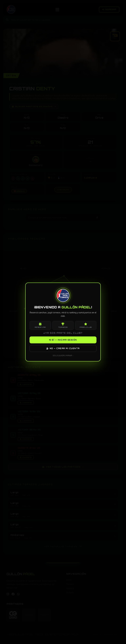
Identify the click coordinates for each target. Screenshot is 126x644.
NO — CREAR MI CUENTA (63, 348)
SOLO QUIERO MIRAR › (63, 355)
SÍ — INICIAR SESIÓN (63, 340)
